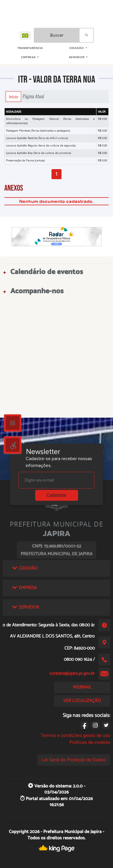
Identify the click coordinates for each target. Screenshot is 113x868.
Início (13, 97)
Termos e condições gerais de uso (75, 735)
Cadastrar (57, 495)
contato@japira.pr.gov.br (72, 674)
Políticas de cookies (90, 742)
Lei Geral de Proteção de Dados (74, 760)
